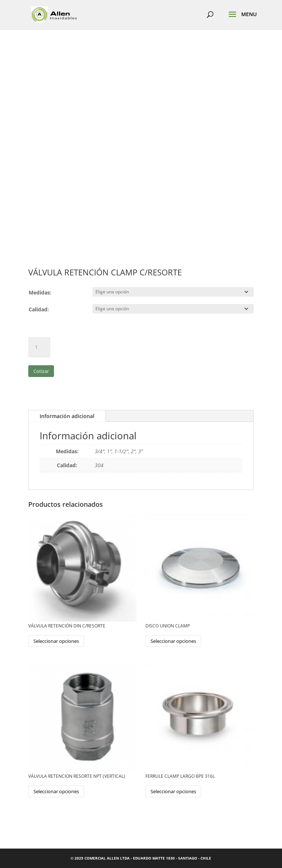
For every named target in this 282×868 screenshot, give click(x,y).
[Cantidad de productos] (39, 347)
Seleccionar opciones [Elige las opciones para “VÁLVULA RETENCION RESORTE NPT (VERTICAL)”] (56, 791)
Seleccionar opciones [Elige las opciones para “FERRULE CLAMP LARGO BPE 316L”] (173, 791)
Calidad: (39, 309)
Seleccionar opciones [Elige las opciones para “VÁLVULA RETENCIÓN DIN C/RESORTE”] (56, 641)
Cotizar (41, 371)
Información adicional (67, 416)
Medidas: (40, 292)
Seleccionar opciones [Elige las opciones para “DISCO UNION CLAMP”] (173, 641)
